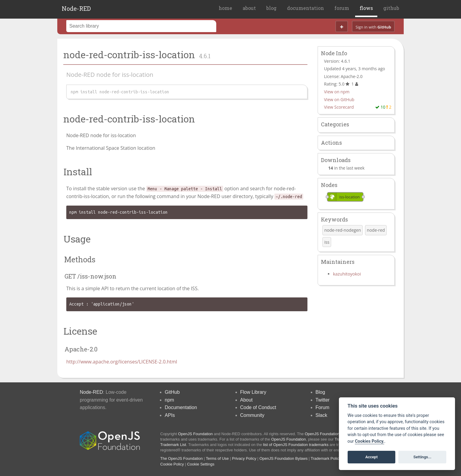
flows (366, 8)
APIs (170, 415)
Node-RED (76, 8)
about (249, 8)
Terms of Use (217, 458)
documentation (305, 8)
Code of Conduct (258, 407)
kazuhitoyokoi (347, 274)
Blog (320, 392)
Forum (322, 407)
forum (342, 8)
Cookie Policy (172, 464)
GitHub (172, 392)
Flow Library (253, 392)
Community (252, 415)
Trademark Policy (326, 458)
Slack (321, 415)
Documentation (181, 407)
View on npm (337, 92)
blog (271, 8)
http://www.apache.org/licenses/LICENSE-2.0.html (122, 362)
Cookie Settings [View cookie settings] (201, 464)
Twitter (323, 400)
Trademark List (173, 445)
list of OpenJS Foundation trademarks (296, 445)
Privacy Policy (244, 458)
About (247, 400)
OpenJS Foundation (196, 434)
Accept (371, 457)
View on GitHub (339, 99)
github (391, 8)
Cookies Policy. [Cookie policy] (370, 441)
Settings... (422, 457)
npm (169, 400)
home (225, 8)
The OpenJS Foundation (181, 458)
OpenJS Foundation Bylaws (283, 458)
